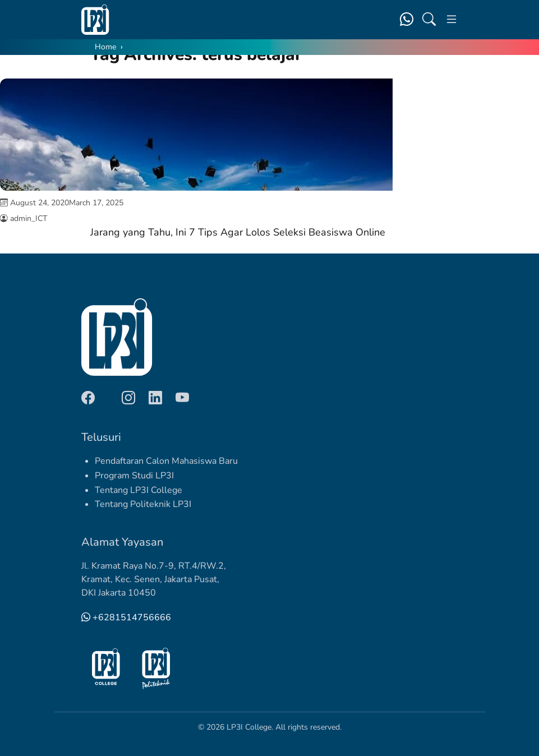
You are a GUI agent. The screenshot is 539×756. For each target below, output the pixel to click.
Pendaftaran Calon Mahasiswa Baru (166, 461)
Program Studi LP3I (134, 476)
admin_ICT (29, 218)
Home (105, 47)
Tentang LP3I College (139, 490)
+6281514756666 (126, 617)
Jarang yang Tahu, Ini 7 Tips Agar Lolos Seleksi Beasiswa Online (238, 232)
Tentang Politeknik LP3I (143, 504)
